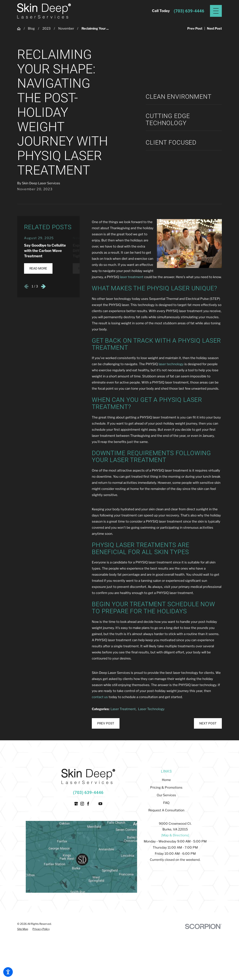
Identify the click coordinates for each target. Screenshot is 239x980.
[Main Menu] (216, 11)
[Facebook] (88, 804)
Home (166, 780)
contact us (100, 697)
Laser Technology (151, 709)
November (66, 28)
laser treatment (132, 277)
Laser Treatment (123, 709)
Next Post (208, 723)
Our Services (166, 795)
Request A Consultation (166, 810)
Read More (38, 268)
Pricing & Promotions (166, 787)
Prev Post (106, 723)
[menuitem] (166, 780)
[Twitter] (94, 804)
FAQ (166, 803)
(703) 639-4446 (189, 11)
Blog (31, 28)
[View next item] (44, 286)
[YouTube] (100, 804)
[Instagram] (82, 804)
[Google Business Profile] (76, 804)
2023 (46, 28)
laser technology (171, 364)
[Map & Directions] (175, 835)
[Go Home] (20, 29)
